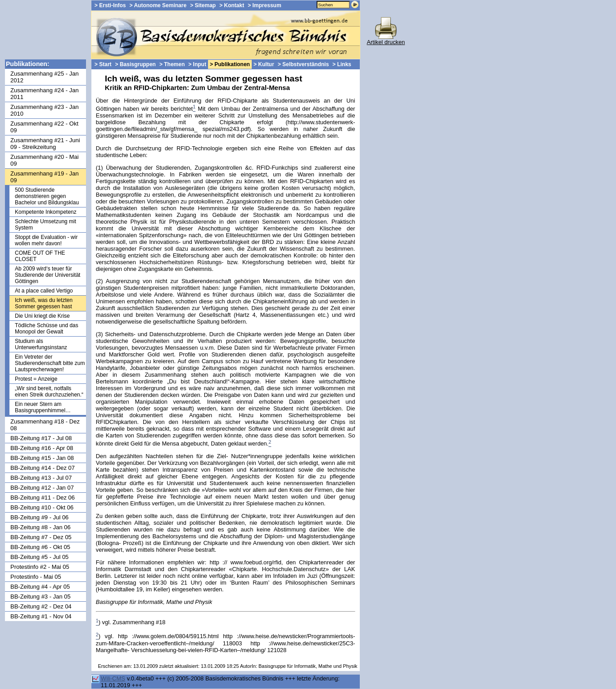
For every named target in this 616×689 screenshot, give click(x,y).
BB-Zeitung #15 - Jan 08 (42, 458)
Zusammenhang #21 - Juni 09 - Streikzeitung (45, 144)
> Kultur (264, 64)
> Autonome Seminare (158, 5)
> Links (342, 64)
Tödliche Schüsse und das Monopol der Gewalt (47, 329)
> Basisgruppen (136, 64)
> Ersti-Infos (110, 5)
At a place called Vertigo (44, 291)
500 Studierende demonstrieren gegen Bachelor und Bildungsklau (47, 196)
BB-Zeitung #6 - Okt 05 (40, 547)
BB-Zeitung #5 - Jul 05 (39, 557)
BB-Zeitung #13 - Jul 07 (41, 478)
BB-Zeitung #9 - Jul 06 (39, 517)
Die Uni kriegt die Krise (42, 316)
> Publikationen (230, 64)
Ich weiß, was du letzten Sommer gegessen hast (44, 303)
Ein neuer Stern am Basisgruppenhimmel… (43, 407)
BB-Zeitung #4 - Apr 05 (40, 587)
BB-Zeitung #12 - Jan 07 (42, 488)
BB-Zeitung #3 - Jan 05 (41, 597)
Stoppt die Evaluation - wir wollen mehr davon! (46, 240)
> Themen (172, 64)
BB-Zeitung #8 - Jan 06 (41, 527)
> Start (103, 64)
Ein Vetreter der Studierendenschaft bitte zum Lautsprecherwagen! (50, 363)
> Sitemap (203, 5)
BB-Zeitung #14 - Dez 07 (43, 468)
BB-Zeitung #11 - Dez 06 (43, 498)
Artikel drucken (386, 39)
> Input (197, 64)
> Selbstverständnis (303, 64)
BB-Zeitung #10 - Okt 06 (42, 507)
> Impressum (264, 5)
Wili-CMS (113, 678)
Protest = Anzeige (36, 379)
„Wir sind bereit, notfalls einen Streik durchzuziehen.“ (49, 392)
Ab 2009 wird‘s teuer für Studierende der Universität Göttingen (48, 275)
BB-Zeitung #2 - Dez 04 (41, 606)
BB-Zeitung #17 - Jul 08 (41, 438)
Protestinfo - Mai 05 (36, 577)
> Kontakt (232, 5)
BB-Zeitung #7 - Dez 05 (41, 537)
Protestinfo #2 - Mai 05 (40, 567)
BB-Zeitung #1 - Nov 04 (41, 616)
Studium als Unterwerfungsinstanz (41, 344)
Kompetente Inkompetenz (46, 212)
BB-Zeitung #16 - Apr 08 (42, 448)
